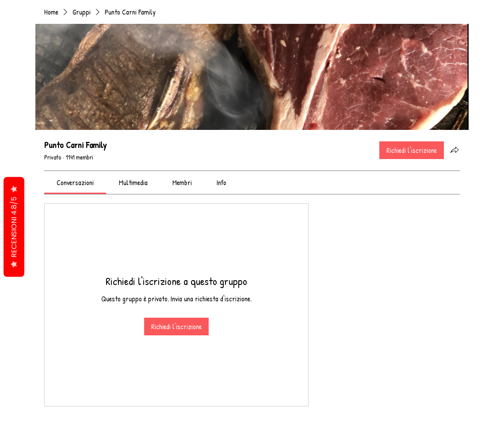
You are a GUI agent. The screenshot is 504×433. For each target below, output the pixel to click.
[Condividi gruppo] (454, 150)
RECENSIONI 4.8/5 (14, 227)
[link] (75, 182)
